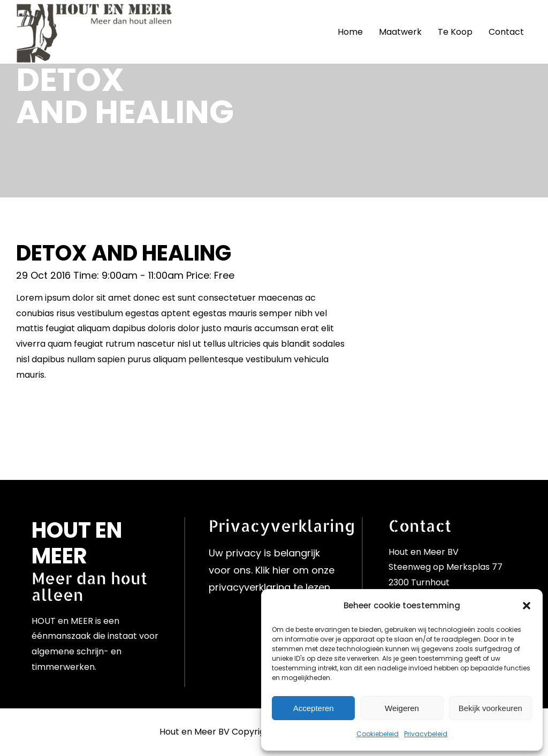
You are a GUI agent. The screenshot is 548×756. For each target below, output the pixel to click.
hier (281, 570)
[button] (527, 606)
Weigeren (402, 708)
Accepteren (314, 708)
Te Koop (455, 32)
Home (350, 32)
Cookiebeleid (378, 734)
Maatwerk (400, 32)
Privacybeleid (426, 734)
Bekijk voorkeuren (490, 708)
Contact (506, 32)
